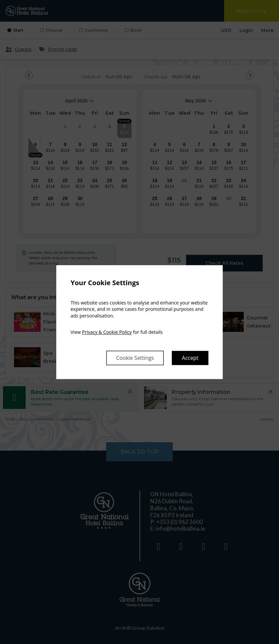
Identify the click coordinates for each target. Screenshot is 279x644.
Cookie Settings (135, 358)
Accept (190, 358)
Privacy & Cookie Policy (107, 332)
